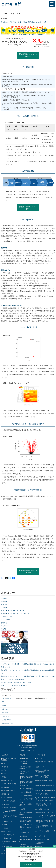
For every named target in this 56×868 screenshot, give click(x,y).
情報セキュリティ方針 (7, 724)
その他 (6, 828)
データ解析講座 (9, 835)
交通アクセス (5, 709)
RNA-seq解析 (24, 758)
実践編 (4, 777)
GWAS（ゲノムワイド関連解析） (26, 804)
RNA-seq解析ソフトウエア (45, 812)
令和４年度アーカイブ (9, 787)
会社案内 (4, 706)
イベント (4, 604)
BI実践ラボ (6, 794)
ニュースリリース (7, 617)
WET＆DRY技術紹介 (9, 842)
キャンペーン (6, 626)
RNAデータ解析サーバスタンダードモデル (43, 805)
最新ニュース (6, 763)
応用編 (4, 774)
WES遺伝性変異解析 (26, 789)
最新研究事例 (8, 838)
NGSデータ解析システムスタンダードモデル (44, 776)
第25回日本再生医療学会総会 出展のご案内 (16, 682)
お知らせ (4, 623)
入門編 (4, 770)
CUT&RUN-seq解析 (26, 796)
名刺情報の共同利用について (9, 720)
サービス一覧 (41, 836)
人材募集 (4, 608)
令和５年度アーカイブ (9, 784)
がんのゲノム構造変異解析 (26, 813)
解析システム (8, 821)
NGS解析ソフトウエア (44, 809)
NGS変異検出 (24, 836)
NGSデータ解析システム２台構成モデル (44, 771)
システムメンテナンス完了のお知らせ (14, 685)
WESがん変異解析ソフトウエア (45, 827)
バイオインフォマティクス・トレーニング (16, 614)
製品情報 (4, 601)
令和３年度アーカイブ (9, 791)
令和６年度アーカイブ (9, 780)
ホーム (2, 698)
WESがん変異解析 (10, 808)
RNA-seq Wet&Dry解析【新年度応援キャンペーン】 (24, 22)
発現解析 (7, 804)
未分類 (3, 629)
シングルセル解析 (10, 801)
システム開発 (41, 755)
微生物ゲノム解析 (25, 821)
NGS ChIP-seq (24, 833)
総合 (5, 825)
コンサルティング (42, 758)
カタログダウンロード (44, 839)
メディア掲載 (6, 620)
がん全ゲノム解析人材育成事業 (9, 759)
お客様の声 (40, 843)
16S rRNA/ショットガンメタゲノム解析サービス (26, 827)
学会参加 (4, 598)
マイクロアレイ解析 (26, 799)
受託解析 (23, 755)
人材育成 (5, 755)
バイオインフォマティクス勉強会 (13, 611)
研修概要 (5, 767)
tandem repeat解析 (26, 818)
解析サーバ (40, 767)
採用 (3, 702)
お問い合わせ (5, 713)
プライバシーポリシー (7, 716)
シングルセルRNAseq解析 (24, 763)
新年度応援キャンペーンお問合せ (28, 55)
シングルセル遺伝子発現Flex (26, 768)
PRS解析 (23, 809)
